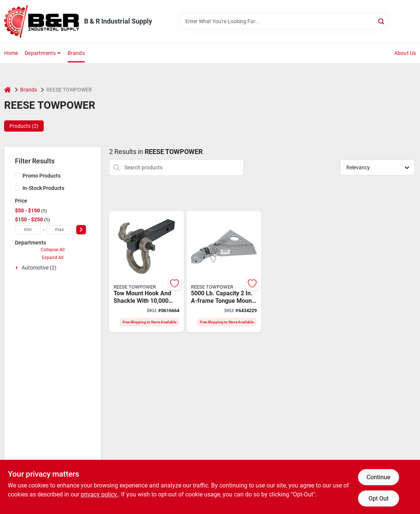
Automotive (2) (39, 268)
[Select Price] (81, 230)
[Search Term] (284, 21)
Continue (378, 477)
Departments (40, 53)
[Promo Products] (18, 175)
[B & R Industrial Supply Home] (41, 21)
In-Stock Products (43, 188)
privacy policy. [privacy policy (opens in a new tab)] (99, 494)
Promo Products (41, 176)
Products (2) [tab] (24, 126)
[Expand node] (18, 268)
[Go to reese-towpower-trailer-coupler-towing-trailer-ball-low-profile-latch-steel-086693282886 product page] (224, 272)
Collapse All (53, 250)
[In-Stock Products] (18, 188)
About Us (405, 53)
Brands (76, 53)
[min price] (28, 230)
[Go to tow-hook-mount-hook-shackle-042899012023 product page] (146, 272)
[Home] (7, 90)
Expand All (53, 258)
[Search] (382, 21)
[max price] (59, 230)
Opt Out (379, 498)
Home (11, 53)
